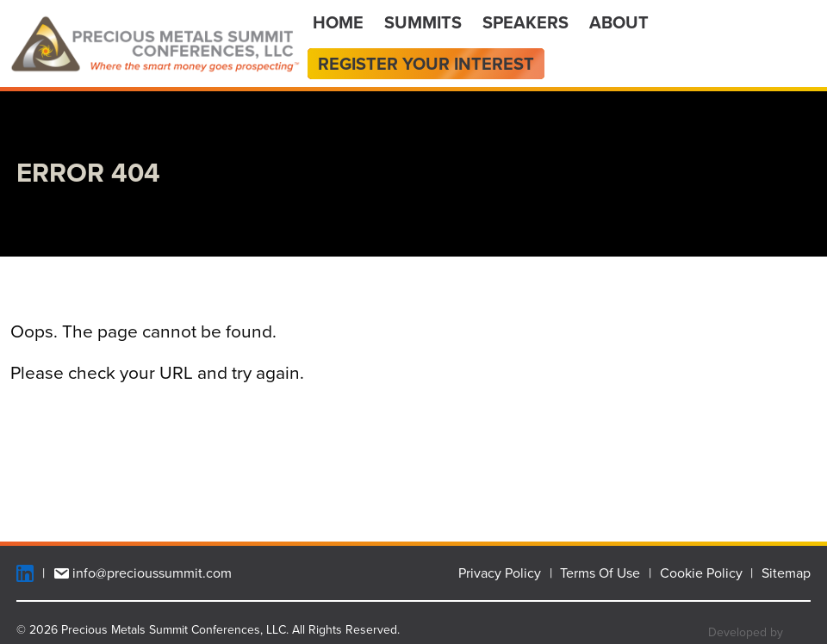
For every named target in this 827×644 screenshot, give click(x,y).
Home (338, 22)
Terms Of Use (600, 573)
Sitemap (786, 573)
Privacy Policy (500, 573)
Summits (423, 22)
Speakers (525, 22)
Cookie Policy (701, 573)
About (619, 22)
